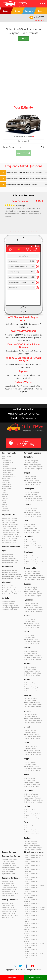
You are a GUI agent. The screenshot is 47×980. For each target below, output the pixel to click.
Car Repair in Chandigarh (31, 494)
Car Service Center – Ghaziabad (33, 564)
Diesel (24, 38)
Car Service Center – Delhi (31, 532)
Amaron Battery (7, 484)
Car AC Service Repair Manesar (33, 721)
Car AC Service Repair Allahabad (11, 592)
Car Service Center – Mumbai (32, 754)
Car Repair (5, 467)
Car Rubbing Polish (8, 474)
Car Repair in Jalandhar (31, 653)
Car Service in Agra (8, 554)
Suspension (6, 494)
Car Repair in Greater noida (32, 574)
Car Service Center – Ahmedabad (12, 578)
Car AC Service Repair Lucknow (33, 705)
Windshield (5, 510)
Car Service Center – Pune (31, 834)
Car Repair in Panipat (30, 812)
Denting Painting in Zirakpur (32, 846)
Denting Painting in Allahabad (11, 590)
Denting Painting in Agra (9, 558)
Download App (6, 461)
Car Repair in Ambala (8, 604)
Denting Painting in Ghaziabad (33, 560)
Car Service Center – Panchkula (33, 802)
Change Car (39, 21)
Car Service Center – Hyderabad (33, 611)
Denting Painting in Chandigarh (33, 496)
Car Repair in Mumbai (30, 748)
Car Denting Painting (8, 470)
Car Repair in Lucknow (30, 701)
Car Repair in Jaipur (29, 637)
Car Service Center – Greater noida (34, 580)
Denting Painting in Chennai (32, 512)
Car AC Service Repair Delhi (32, 530)
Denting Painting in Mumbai (32, 750)
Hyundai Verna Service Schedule (12, 532)
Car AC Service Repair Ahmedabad (12, 576)
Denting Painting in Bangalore (32, 465)
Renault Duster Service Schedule (12, 536)
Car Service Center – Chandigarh (33, 500)
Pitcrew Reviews (23, 195)
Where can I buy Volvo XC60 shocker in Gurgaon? (21, 185)
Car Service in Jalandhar (31, 651)
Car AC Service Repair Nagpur (32, 768)
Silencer (4, 506)
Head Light (5, 498)
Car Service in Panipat (30, 810)
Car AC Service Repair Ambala (11, 608)
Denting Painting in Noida (31, 782)
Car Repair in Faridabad (31, 542)
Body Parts (5, 508)
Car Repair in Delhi (29, 526)
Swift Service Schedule (9, 522)
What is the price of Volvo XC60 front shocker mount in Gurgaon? (26, 178)
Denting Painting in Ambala (10, 606)
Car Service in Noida (30, 778)
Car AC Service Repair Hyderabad (33, 609)
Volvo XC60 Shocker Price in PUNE (34, 953)
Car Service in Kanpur (30, 683)
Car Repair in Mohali (30, 732)
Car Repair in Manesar (30, 717)
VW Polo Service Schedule (10, 538)
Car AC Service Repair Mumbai (33, 752)
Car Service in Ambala (8, 602)
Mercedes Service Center (9, 890)
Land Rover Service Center (10, 888)
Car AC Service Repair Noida (32, 784)
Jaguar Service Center (8, 886)
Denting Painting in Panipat (32, 814)
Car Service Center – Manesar (32, 723)
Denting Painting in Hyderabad (33, 607)
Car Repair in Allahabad (9, 588)
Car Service (5, 465)
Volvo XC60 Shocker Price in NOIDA (34, 943)
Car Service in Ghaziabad (31, 556)
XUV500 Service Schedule (9, 542)
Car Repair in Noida (29, 780)
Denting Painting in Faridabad (32, 544)
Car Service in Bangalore (31, 461)
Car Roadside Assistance (9, 476)
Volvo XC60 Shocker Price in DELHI (34, 886)
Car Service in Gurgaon (30, 588)
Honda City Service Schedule (10, 534)
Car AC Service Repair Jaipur (32, 641)
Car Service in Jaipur (30, 635)
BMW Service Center (8, 884)
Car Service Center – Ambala (10, 610)
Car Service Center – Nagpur (32, 770)
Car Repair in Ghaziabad (31, 558)
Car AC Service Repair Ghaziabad (33, 562)
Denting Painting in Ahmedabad (11, 574)
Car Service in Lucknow (31, 699)
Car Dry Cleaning (7, 472)
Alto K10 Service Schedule (10, 520)
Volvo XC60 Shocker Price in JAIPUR (34, 909)
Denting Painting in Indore (31, 623)
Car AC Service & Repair (9, 469)
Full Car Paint (6, 478)
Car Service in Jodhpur (30, 667)
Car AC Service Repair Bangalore (33, 467)
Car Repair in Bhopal (30, 478)
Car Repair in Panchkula (31, 796)
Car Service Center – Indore (32, 627)
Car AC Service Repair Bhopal (32, 482)
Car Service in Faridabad (31, 540)
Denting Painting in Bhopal (32, 480)
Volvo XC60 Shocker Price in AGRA (34, 856)
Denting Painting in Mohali (32, 734)
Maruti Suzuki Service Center (10, 868)
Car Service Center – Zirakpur (32, 850)
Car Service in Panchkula (31, 794)
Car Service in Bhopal (30, 476)
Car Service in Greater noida (32, 572)
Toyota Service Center (8, 874)
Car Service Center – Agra (9, 562)
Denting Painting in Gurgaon (32, 592)
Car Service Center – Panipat (32, 818)
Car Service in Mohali (30, 730)
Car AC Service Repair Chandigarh (34, 498)
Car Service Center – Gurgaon (32, 596)
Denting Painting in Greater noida (34, 576)
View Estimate (35, 977)
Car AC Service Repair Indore (32, 625)
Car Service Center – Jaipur (32, 643)
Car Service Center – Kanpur (32, 691)
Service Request (7, 457)
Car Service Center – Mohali (32, 738)
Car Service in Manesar (30, 715)
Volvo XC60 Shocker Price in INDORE (34, 907)
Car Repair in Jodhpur (30, 669)
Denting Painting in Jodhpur (32, 671)
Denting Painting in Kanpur (32, 687)
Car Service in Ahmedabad (10, 570)
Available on (23, 443)
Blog (3, 459)
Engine (4, 502)
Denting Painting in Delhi (31, 528)
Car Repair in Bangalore (31, 463)
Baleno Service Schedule (9, 526)
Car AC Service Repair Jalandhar (33, 657)
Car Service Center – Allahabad (11, 594)
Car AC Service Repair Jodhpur (33, 673)
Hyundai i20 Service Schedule (11, 530)
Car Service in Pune (29, 826)
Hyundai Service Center (9, 866)
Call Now (12, 977)
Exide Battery (6, 482)
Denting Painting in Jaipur (31, 639)
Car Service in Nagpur (30, 762)
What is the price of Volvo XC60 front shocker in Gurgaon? (24, 172)
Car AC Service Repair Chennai (33, 514)
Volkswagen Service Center (10, 894)
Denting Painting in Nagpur (32, 766)
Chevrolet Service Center (9, 860)
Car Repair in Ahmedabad (10, 572)
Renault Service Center (9, 870)
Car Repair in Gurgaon (30, 590)
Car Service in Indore (30, 619)
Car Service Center (8, 463)
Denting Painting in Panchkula (33, 798)
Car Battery (5, 480)
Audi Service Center (8, 882)
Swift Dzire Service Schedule (10, 524)
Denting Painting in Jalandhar (32, 655)
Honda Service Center (8, 864)
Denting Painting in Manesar (32, 719)
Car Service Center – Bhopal (32, 484)
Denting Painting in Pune (31, 830)
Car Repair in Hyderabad (31, 605)
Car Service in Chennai (30, 508)
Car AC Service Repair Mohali (32, 736)
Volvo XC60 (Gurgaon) (24, 137)
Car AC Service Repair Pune (32, 832)
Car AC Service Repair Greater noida (34, 578)
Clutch (4, 492)
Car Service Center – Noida (32, 786)
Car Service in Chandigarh (31, 492)
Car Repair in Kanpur (30, 685)
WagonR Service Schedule (10, 518)
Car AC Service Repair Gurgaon (33, 594)
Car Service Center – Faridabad (33, 548)
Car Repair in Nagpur (30, 764)
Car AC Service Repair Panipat (32, 816)
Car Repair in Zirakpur (30, 844)
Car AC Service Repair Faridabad (33, 546)
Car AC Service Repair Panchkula (33, 800)
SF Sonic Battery (7, 486)
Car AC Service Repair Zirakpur (33, 848)
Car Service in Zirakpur (30, 842)
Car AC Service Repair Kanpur (32, 689)
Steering (5, 504)
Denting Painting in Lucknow (32, 703)
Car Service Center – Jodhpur (32, 675)
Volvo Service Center (8, 895)
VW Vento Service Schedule (10, 540)
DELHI (40, 201)
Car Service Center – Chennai (32, 516)
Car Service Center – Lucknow (32, 707)
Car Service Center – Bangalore (33, 469)
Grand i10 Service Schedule (10, 528)
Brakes (4, 490)
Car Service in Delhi (29, 524)
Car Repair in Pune (29, 828)
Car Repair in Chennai (30, 510)
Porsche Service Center (9, 892)
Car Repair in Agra (7, 556)
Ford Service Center (8, 862)
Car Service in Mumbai (30, 746)
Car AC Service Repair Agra (10, 560)
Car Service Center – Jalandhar (33, 659)
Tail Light (5, 500)
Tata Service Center (8, 872)
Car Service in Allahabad (9, 586)
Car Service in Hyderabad (31, 603)
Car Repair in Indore (30, 621)
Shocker (4, 496)
